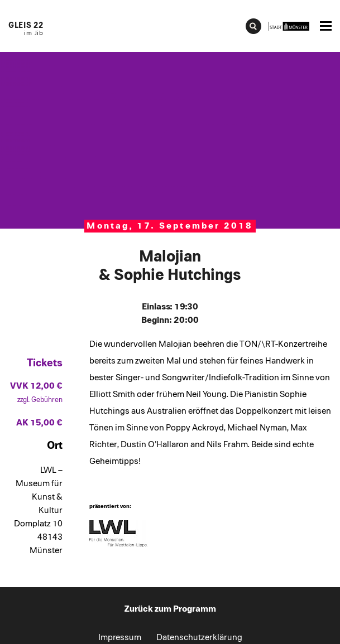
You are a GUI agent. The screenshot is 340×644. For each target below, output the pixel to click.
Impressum (120, 637)
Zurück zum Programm (170, 609)
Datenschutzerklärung (199, 637)
